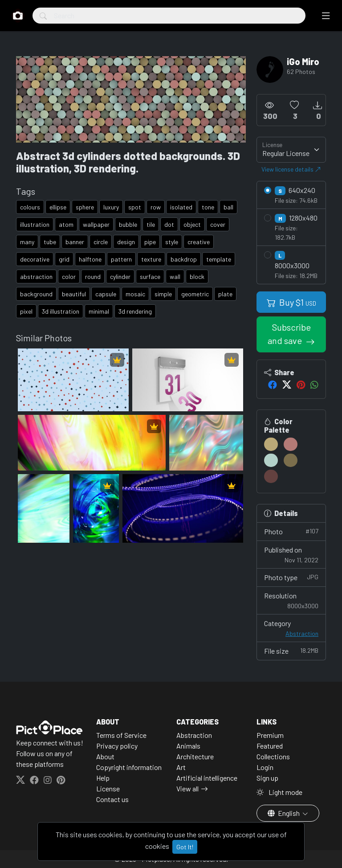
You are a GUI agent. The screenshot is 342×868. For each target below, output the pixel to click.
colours (30, 207)
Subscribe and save (289, 334)
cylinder (120, 276)
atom (66, 224)
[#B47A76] (291, 444)
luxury (111, 207)
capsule (106, 294)
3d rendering (135, 311)
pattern (121, 259)
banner (75, 242)
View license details (291, 169)
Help (103, 778)
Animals (188, 746)
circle (101, 242)
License (108, 788)
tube (50, 242)
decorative (35, 259)
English (284, 813)
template (219, 259)
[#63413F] (271, 476)
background (36, 294)
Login (265, 767)
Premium (270, 735)
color (69, 276)
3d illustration (61, 311)
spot (135, 207)
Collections (273, 756)
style (172, 242)
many (27, 242)
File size (291, 650)
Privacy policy (117, 746)
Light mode (279, 792)
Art (181, 767)
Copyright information (129, 767)
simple (163, 294)
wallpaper (96, 224)
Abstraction (302, 633)
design (126, 242)
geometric (195, 294)
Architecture (195, 756)
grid (64, 259)
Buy (291, 302)
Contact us (112, 799)
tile (151, 224)
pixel (26, 311)
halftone (90, 259)
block (197, 276)
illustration (35, 224)
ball (228, 207)
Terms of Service (121, 735)
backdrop (184, 259)
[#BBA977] (271, 444)
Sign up (267, 778)
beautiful (74, 294)
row (156, 207)
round (93, 276)
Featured (270, 746)
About (105, 756)
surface (150, 276)
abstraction (36, 276)
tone (208, 207)
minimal (99, 311)
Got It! (185, 847)
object (192, 224)
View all (187, 788)
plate (225, 294)
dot (169, 224)
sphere (85, 207)
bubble (128, 224)
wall (175, 276)
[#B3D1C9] (271, 460)
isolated (181, 207)
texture (151, 259)
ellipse (58, 207)
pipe (150, 242)
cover (218, 224)
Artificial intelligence (207, 778)
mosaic (135, 294)
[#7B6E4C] (291, 460)
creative (199, 242)
